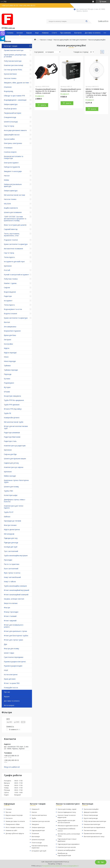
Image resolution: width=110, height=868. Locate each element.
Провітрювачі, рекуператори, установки (15, 56)
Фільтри (7, 608)
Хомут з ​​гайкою (10, 582)
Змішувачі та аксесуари (13, 171)
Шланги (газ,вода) (11, 122)
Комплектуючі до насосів (41, 821)
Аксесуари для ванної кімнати (15, 130)
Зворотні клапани (11, 603)
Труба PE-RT (9, 512)
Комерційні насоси (11, 688)
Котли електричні (11, 675)
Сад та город (9, 126)
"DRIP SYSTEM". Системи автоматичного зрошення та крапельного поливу (15, 219)
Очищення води (10, 117)
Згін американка (10, 327)
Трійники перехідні (11, 370)
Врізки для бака (10, 335)
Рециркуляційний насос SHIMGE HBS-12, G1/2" (71, 90)
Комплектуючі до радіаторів (15, 446)
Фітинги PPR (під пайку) (13, 409)
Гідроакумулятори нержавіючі (69, 844)
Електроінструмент (11, 163)
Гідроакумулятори (38, 830)
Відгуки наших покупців (14, 815)
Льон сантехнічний (11, 569)
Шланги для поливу (11, 487)
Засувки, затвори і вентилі (14, 599)
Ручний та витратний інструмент (16, 275)
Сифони (7, 288)
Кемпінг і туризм (10, 283)
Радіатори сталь (10, 441)
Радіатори (8, 296)
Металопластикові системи (14, 195)
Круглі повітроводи (91, 818)
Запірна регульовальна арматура (13, 185)
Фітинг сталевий (10, 616)
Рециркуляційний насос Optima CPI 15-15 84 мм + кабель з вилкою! (46, 91)
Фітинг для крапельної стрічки (15, 631)
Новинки (45, 33)
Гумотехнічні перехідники (14, 657)
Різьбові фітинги (10, 109)
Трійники (7, 366)
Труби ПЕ (7, 413)
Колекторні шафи (11, 495)
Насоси (7, 176)
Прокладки (8, 560)
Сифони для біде (10, 454)
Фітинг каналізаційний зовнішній (16, 595)
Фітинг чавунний (10, 621)
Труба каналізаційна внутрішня (16, 555)
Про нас (7, 692)
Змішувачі (35, 824)
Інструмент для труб (39, 851)
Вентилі (7, 322)
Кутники (7, 379)
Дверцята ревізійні (91, 812)
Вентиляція (36, 836)
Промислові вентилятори (14, 50)
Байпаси (7, 517)
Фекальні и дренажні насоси (68, 826)
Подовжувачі (9, 383)
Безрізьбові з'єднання (12, 331)
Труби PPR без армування (14, 400)
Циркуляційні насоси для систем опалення (66, 821)
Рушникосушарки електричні (15, 662)
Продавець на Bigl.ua (55, 864)
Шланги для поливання (13, 212)
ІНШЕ (6, 670)
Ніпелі (6, 357)
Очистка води (37, 843)
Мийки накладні (10, 476)
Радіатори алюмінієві (12, 433)
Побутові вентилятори (13, 61)
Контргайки (8, 344)
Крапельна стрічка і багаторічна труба (16, 481)
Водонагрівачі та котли (13, 309)
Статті (54, 33)
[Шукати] (86, 21)
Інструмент (8, 301)
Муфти (7, 348)
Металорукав (9, 534)
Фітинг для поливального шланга (14, 626)
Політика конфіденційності (70, 866)
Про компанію (65, 33)
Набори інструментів (12, 167)
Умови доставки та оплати (15, 821)
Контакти (78, 33)
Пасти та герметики (12, 564)
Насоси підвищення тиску (67, 812)
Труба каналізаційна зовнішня (15, 586)
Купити (43, 105)
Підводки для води (11, 543)
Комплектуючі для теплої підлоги (14, 507)
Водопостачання (10, 314)
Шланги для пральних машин (15, 459)
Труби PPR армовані (12, 405)
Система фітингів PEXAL (13, 70)
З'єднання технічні (11, 240)
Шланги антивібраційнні (66, 850)
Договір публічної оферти (15, 833)
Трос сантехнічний (11, 551)
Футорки (7, 387)
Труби (34, 818)
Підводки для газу (11, 538)
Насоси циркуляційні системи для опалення (70, 40)
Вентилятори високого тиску (94, 836)
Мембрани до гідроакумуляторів (64, 854)
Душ (5, 644)
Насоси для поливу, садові (67, 809)
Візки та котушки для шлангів (15, 225)
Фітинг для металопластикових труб (16, 427)
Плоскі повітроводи (91, 815)
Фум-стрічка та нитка (12, 573)
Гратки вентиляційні (91, 809)
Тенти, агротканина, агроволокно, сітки (12, 235)
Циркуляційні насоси (12, 135)
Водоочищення (10, 292)
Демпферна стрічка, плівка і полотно (15, 501)
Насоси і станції (46, 40)
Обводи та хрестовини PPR (14, 96)
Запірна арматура (11, 104)
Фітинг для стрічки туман (13, 640)
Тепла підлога (9, 257)
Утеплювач (8, 148)
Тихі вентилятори (90, 830)
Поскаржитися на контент (51, 866)
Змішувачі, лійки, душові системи (16, 83)
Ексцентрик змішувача (12, 396)
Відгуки (29, 33)
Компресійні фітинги (12, 418)
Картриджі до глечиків (12, 521)
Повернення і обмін (13, 824)
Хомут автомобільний (12, 577)
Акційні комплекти (11, 208)
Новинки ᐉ (36, 809)
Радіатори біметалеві (12, 437)
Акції (37, 33)
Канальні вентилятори (92, 824)
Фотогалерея (9, 705)
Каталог (20, 33)
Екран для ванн (10, 679)
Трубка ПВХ (8, 491)
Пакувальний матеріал (13, 113)
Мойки (6, 180)
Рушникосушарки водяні (13, 666)
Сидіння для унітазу (11, 463)
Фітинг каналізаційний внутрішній (16, 590)
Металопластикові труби (14, 422)
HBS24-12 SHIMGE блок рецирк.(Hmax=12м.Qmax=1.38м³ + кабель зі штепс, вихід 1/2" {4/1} (96, 93)
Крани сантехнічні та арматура (16, 244)
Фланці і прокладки (11, 612)
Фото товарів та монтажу (15, 827)
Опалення (8, 87)
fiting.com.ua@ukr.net (12, 767)
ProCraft (7, 270)
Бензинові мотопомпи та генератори (14, 157)
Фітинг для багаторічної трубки (16, 636)
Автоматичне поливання (13, 249)
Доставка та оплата (93, 33)
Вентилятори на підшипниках (95, 827)
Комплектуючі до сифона (14, 467)
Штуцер (7, 392)
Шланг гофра (9, 653)
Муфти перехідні (10, 353)
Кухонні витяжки (10, 74)
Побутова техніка (11, 279)
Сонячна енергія (10, 152)
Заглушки (7, 340)
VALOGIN (7, 204)
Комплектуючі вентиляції (14, 65)
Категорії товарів (11, 46)
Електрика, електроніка (13, 143)
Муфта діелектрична (12, 529)
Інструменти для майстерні (14, 262)
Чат (101, 862)
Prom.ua (66, 862)
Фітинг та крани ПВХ (12, 683)
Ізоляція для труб (11, 547)
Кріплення (8, 266)
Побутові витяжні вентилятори (95, 821)
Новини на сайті (11, 830)
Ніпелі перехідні (10, 361)
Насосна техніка (10, 78)
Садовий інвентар (11, 229)
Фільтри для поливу (11, 648)
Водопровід (8, 91)
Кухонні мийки (9, 139)
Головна (10, 33)
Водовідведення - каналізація (15, 100)
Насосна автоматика (39, 815)
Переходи (8, 374)
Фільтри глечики (10, 525)
